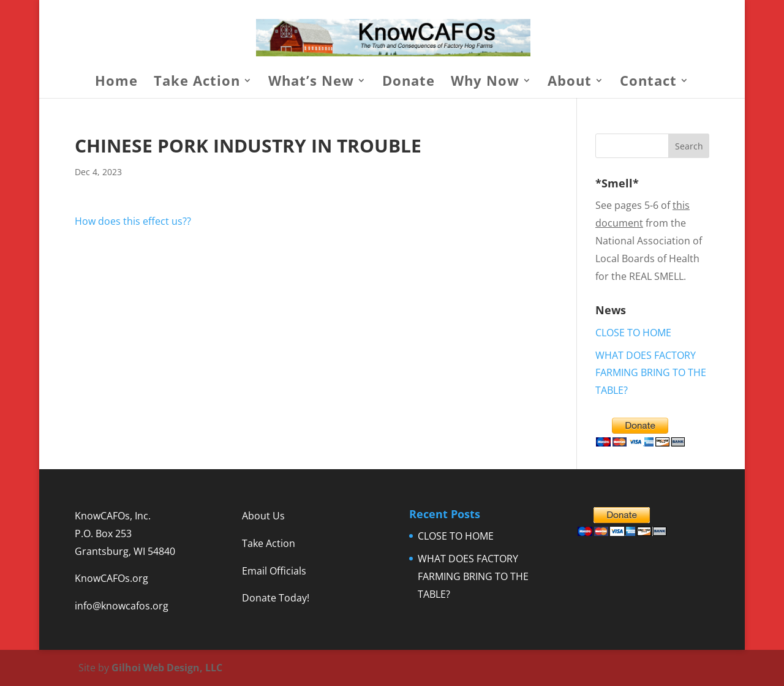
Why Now (485, 83)
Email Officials (274, 571)
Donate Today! (276, 598)
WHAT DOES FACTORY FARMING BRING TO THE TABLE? (651, 373)
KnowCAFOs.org (111, 578)
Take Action (197, 83)
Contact (648, 83)
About (570, 83)
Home (116, 83)
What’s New (311, 83)
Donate (409, 83)
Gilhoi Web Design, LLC (167, 668)
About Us (263, 516)
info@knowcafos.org (122, 606)
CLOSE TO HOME (633, 333)
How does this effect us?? (133, 221)
